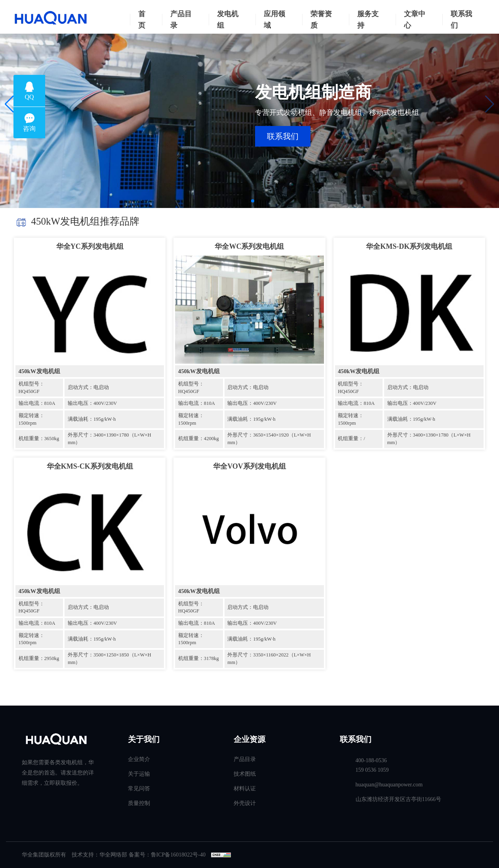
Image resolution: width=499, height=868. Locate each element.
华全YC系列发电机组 (90, 246)
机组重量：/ (351, 439)
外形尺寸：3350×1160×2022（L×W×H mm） (269, 659)
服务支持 (368, 20)
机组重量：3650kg (39, 439)
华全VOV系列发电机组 (249, 466)
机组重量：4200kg (199, 439)
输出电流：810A (37, 403)
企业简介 (139, 759)
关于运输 (139, 774)
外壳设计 (245, 803)
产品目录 (181, 20)
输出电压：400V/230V (92, 403)
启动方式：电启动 (88, 387)
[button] (9, 104)
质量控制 (139, 803)
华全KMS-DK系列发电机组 (409, 246)
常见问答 (139, 789)
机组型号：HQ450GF (31, 388)
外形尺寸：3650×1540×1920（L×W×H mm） (269, 439)
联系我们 (461, 20)
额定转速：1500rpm (31, 419)
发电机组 (228, 20)
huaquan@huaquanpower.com (389, 785)
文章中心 (415, 20)
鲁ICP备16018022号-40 (178, 855)
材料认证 (245, 789)
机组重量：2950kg (39, 658)
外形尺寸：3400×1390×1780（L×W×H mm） (110, 439)
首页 (142, 20)
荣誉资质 (321, 20)
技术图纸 (245, 774)
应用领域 (274, 20)
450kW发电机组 (39, 371)
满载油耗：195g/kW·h (92, 419)
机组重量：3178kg (199, 658)
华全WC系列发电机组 (249, 246)
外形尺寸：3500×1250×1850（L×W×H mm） (110, 659)
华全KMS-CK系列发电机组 (90, 466)
